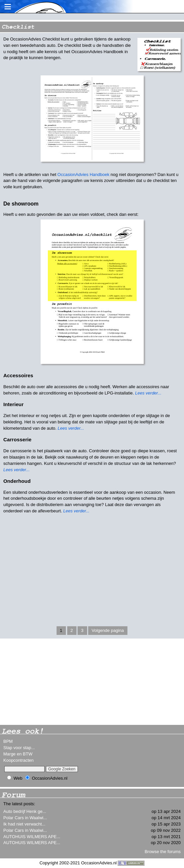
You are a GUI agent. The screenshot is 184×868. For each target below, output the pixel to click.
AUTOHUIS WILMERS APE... (32, 837)
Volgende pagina (108, 630)
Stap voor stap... (19, 748)
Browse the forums (163, 852)
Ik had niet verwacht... (24, 824)
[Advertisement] (50, 682)
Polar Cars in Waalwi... (25, 818)
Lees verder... (148, 393)
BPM (8, 741)
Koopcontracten (18, 760)
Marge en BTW (18, 754)
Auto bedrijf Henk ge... (25, 811)
